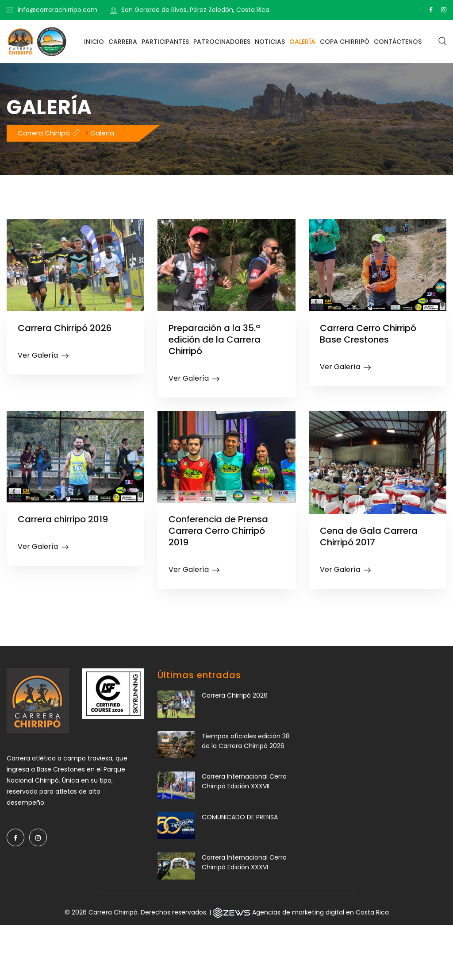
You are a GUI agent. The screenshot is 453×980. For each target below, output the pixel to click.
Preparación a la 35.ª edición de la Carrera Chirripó (215, 340)
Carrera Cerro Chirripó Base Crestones (369, 334)
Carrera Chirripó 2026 (65, 328)
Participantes (165, 42)
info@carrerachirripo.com (58, 10)
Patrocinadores (222, 42)
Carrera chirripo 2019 (63, 519)
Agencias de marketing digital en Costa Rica (321, 912)
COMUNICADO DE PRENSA (240, 817)
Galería (302, 42)
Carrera (123, 42)
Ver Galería (38, 355)
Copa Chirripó (345, 42)
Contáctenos (398, 42)
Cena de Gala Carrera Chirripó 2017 (369, 536)
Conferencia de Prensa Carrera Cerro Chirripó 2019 (219, 531)
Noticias (270, 42)
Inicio (94, 42)
